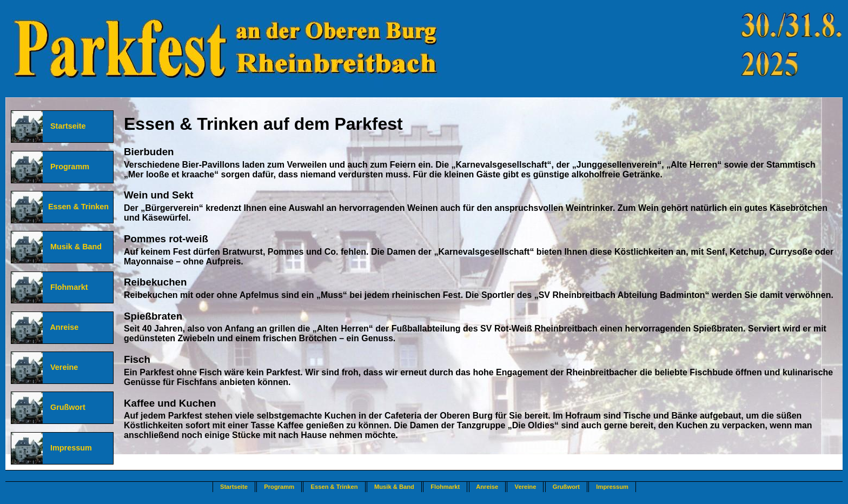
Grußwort (65, 407)
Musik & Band (73, 247)
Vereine (61, 367)
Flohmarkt (66, 287)
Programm (67, 167)
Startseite (65, 126)
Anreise (61, 327)
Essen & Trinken (76, 207)
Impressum (68, 448)
